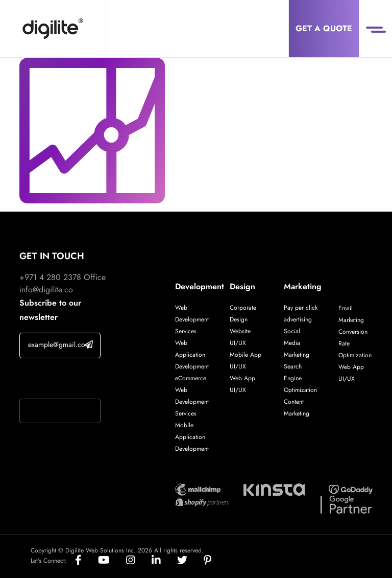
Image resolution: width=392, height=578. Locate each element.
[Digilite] (53, 29)
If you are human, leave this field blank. (60, 380)
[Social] (87, 561)
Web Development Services (192, 319)
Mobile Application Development (192, 437)
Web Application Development (192, 355)
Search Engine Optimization (300, 378)
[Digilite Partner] (198, 488)
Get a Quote (324, 28)
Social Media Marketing (297, 343)
